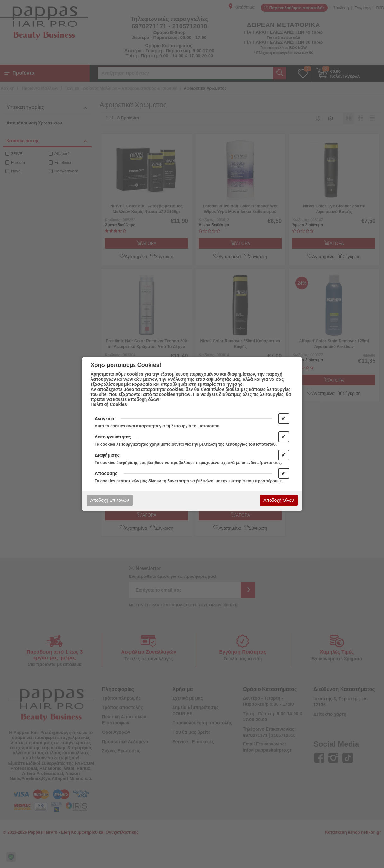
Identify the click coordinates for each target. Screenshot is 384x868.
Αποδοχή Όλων (278, 500)
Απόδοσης (106, 473)
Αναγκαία (105, 419)
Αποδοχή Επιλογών (110, 500)
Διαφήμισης (107, 455)
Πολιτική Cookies (109, 404)
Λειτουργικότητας (113, 437)
